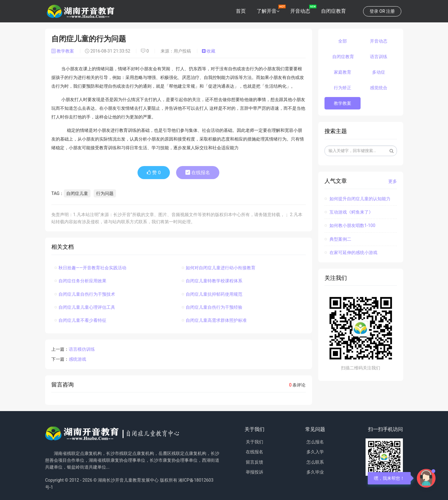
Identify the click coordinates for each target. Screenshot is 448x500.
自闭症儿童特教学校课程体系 (212, 281)
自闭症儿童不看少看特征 (80, 320)
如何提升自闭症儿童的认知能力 (357, 199)
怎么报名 (315, 442)
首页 (241, 11)
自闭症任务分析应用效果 (80, 281)
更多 (393, 181)
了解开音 (267, 11)
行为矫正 (343, 88)
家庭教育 (343, 72)
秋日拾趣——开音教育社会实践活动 (90, 268)
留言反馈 (254, 462)
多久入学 (315, 452)
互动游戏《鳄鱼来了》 (349, 212)
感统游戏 (77, 359)
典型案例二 (338, 239)
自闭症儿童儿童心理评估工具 (85, 307)
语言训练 (379, 57)
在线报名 (198, 173)
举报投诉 (254, 472)
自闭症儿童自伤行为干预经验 (212, 307)
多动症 (379, 72)
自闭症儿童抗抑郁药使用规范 (212, 294)
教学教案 (63, 51)
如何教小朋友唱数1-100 (350, 225)
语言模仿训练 (82, 349)
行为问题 (105, 193)
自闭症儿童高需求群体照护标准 (214, 320)
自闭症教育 (334, 11)
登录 (374, 11)
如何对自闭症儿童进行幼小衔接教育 (219, 268)
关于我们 (254, 442)
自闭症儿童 (77, 193)
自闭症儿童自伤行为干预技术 (85, 294)
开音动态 (300, 11)
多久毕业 (315, 472)
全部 (343, 41)
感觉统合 (379, 88)
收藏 (209, 51)
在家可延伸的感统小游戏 (351, 252)
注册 (390, 11)
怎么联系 (315, 462)
